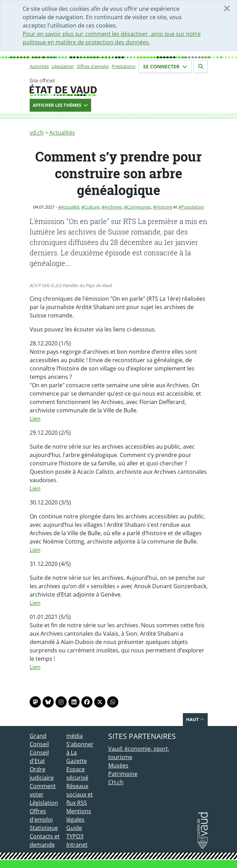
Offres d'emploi (93, 66)
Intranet (77, 845)
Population (193, 207)
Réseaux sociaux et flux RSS (80, 794)
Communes (139, 207)
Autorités (39, 66)
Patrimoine (123, 774)
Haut (195, 719)
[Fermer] (227, 8)
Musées (118, 765)
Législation (63, 66)
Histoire (164, 207)
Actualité (70, 207)
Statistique (44, 828)
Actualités (62, 133)
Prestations (124, 66)
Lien (35, 419)
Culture (92, 207)
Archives (113, 207)
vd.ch (37, 133)
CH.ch (116, 782)
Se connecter (165, 66)
